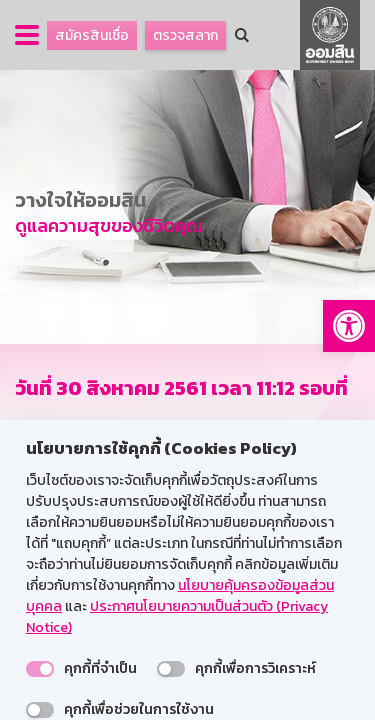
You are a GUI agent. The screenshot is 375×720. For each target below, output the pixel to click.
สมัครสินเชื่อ (92, 35)
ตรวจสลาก (185, 35)
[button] (349, 326)
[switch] (40, 669)
